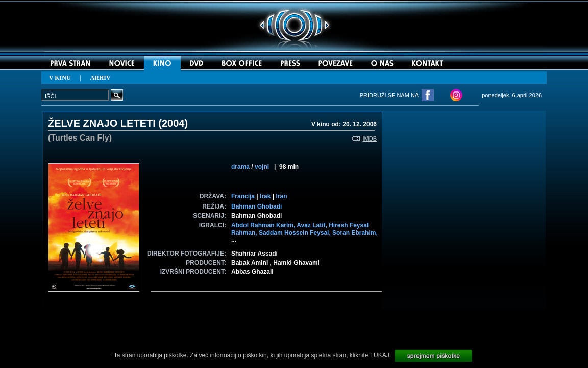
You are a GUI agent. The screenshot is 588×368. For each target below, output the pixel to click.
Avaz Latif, (313, 225)
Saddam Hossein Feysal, (296, 233)
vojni (262, 167)
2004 (173, 123)
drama (240, 167)
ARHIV (101, 78)
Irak (265, 196)
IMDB (365, 139)
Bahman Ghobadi (256, 206)
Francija (243, 196)
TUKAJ (380, 355)
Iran (281, 196)
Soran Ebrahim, (355, 233)
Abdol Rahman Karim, (264, 225)
